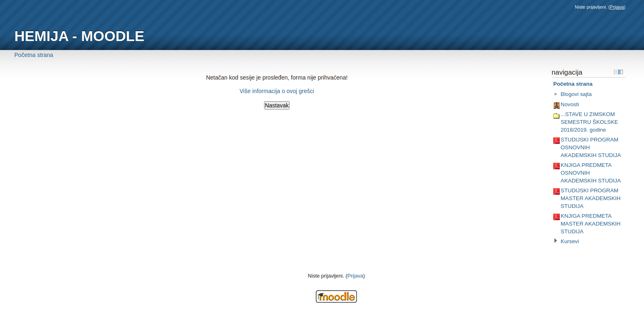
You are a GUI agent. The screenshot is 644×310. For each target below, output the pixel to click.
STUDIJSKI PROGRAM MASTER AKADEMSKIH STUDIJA (591, 198)
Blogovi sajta (576, 94)
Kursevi (570, 241)
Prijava (617, 7)
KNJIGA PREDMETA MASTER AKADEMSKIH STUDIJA (591, 223)
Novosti (570, 104)
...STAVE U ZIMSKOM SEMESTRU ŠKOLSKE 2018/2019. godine (589, 122)
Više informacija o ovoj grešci (277, 91)
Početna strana (34, 55)
